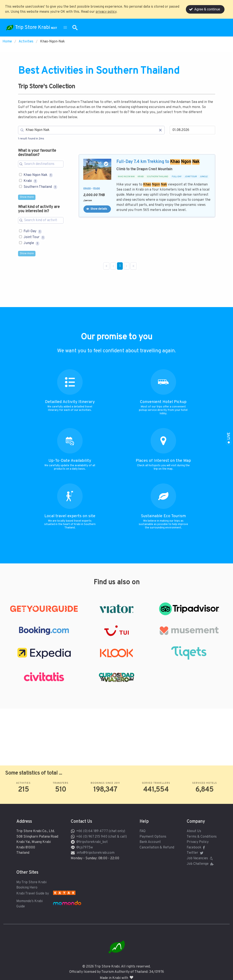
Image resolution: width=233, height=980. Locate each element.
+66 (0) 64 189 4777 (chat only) (101, 831)
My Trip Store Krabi (31, 882)
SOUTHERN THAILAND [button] (157, 177)
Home (7, 42)
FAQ (143, 831)
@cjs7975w (85, 848)
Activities (26, 42)
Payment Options (153, 837)
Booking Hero (27, 888)
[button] (65, 28)
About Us (194, 831)
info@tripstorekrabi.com (96, 853)
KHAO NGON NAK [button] (126, 177)
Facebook (197, 848)
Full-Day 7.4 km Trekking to (158, 162)
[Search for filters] (41, 164)
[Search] (91, 130)
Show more (27, 197)
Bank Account (150, 842)
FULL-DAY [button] (177, 177)
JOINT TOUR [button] (191, 177)
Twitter (195, 853)
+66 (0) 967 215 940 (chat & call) (102, 837)
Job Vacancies (200, 858)
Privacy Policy (198, 842)
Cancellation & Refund (157, 848)
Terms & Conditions (202, 837)
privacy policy (106, 12)
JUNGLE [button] (204, 177)
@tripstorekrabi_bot (92, 842)
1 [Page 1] (120, 266)
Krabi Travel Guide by (33, 894)
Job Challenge (201, 864)
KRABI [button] (141, 177)
